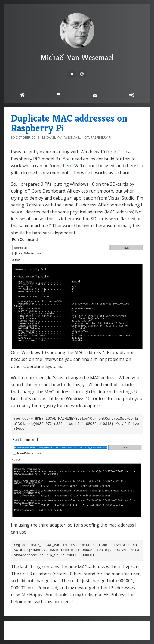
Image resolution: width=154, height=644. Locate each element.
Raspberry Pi (101, 137)
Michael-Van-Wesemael (61, 137)
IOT (86, 137)
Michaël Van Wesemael (77, 38)
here (68, 166)
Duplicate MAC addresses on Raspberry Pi (69, 123)
